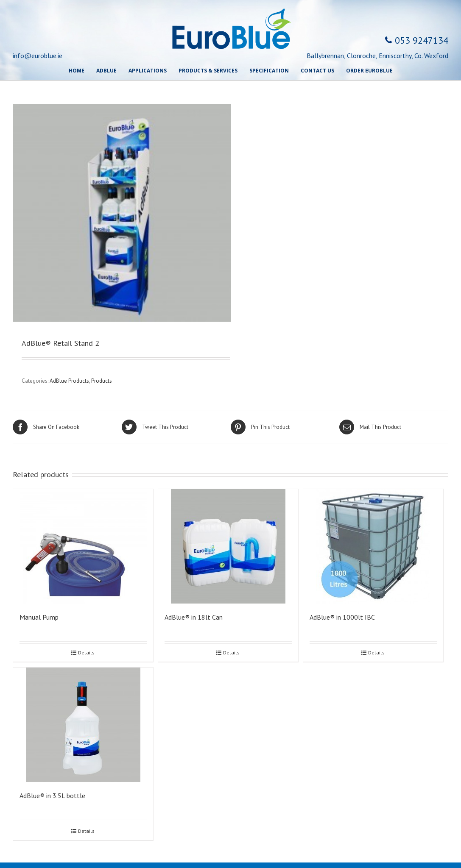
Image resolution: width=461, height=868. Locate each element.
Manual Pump (39, 617)
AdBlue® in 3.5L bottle (52, 796)
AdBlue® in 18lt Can (194, 617)
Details (86, 652)
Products (102, 381)
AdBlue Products (69, 381)
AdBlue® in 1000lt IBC (342, 617)
